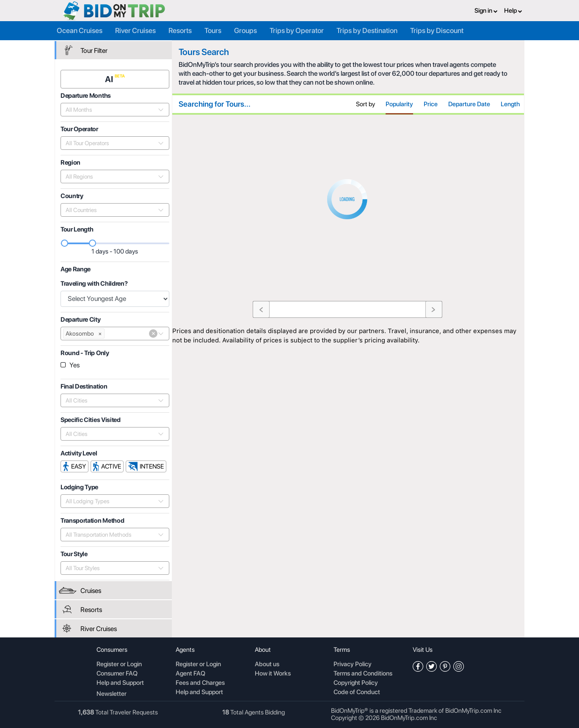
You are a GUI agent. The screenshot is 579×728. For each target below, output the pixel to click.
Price (431, 104)
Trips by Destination (367, 30)
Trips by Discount (437, 30)
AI (110, 79)
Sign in (486, 11)
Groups (245, 30)
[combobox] (110, 110)
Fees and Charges (200, 683)
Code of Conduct (357, 692)
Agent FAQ (190, 674)
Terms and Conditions (363, 674)
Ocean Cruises (80, 30)
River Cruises (135, 30)
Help (513, 11)
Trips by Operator (297, 30)
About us (267, 665)
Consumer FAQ (117, 674)
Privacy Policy (353, 665)
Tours (213, 30)
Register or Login (119, 665)
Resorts (180, 30)
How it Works (273, 674)
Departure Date (469, 104)
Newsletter (112, 694)
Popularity (399, 104)
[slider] (65, 243)
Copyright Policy (356, 683)
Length (510, 104)
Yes (74, 365)
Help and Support (120, 683)
